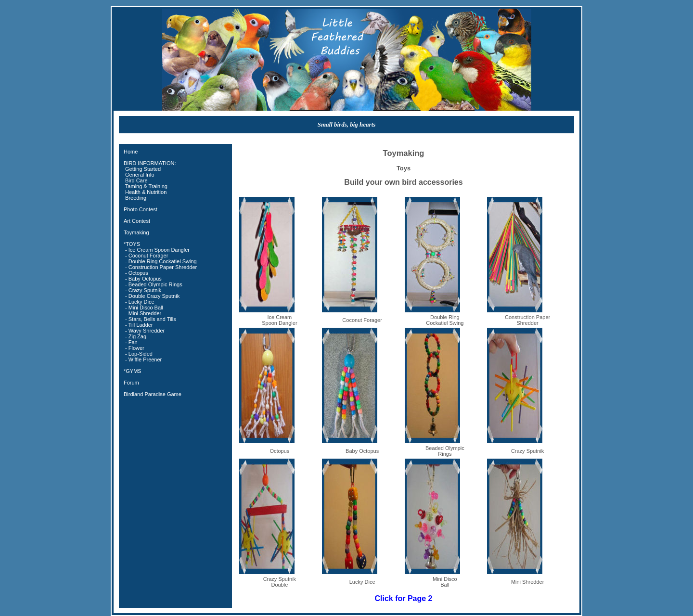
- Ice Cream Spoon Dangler (157, 250)
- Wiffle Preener (143, 359)
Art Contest (137, 221)
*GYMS (133, 371)
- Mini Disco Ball (143, 308)
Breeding (135, 198)
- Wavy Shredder (144, 331)
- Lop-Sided (138, 354)
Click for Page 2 (403, 598)
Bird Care (136, 180)
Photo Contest (141, 209)
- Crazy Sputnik (142, 290)
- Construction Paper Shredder (160, 267)
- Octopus (136, 273)
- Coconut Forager (146, 256)
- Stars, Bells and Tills (150, 319)
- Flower (134, 348)
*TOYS (132, 244)
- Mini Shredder (142, 313)
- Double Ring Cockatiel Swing (160, 261)
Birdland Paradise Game (153, 394)
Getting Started (142, 169)
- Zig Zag (135, 336)
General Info (139, 175)
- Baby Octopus (143, 279)
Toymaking (136, 232)
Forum (131, 383)
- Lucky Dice (139, 302)
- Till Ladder (138, 325)
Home (131, 152)
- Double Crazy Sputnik (152, 296)
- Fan (131, 342)
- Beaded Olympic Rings (153, 284)
